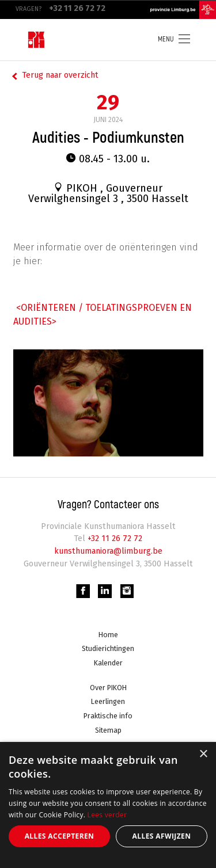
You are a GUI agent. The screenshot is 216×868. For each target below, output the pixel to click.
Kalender (108, 663)
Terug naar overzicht (60, 75)
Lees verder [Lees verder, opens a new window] (107, 815)
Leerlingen (108, 701)
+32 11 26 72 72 (114, 538)
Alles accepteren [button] (60, 836)
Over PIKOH (108, 688)
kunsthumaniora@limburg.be (108, 551)
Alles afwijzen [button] (162, 836)
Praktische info (108, 716)
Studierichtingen (108, 648)
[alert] (108, 805)
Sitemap (108, 730)
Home (108, 635)
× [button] (203, 754)
